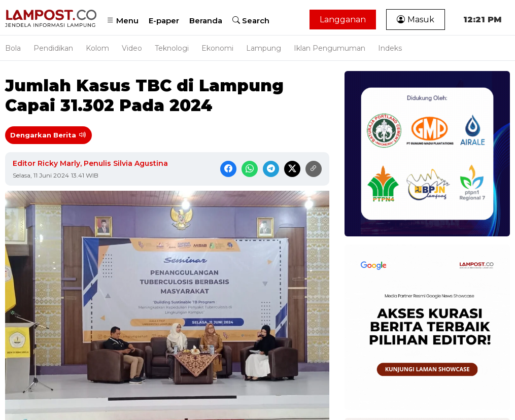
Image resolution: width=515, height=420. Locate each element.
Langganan (343, 20)
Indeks (390, 48)
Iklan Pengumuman (330, 48)
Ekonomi (217, 48)
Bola (13, 48)
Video (132, 48)
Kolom (97, 48)
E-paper (164, 21)
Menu (123, 21)
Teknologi (172, 48)
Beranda (206, 21)
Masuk (416, 20)
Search (251, 21)
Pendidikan (53, 48)
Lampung (264, 48)
